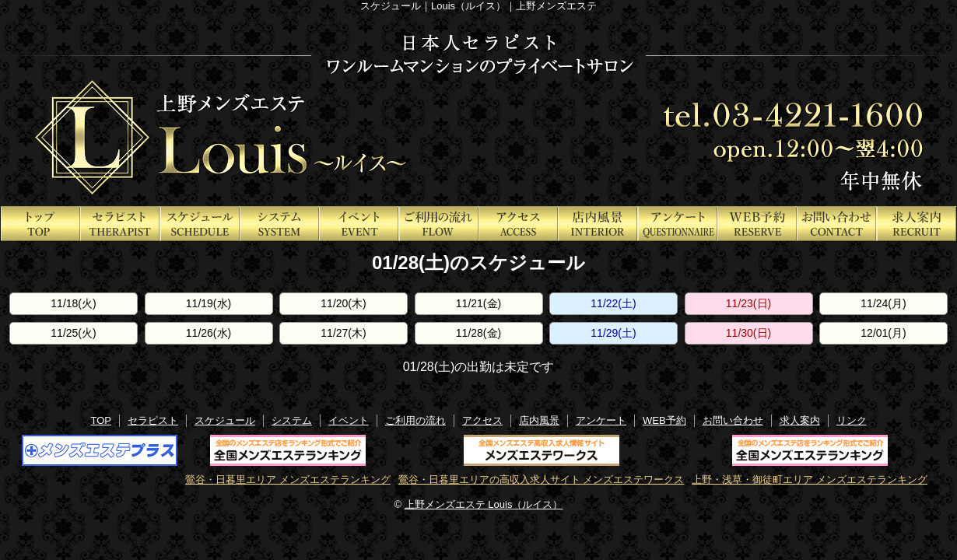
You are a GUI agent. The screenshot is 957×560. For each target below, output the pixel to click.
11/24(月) (883, 303)
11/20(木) (343, 303)
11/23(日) (748, 303)
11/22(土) (613, 303)
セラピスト (153, 420)
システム (292, 420)
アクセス (482, 420)
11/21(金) (478, 303)
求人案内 (800, 420)
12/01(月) (883, 333)
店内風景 (539, 420)
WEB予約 (664, 420)
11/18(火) (73, 303)
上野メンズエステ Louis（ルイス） (484, 504)
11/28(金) (478, 333)
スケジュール (225, 420)
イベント (349, 420)
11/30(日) (748, 333)
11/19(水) (209, 303)
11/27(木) (343, 333)
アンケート (601, 420)
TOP (101, 420)
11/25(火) (73, 333)
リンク (852, 420)
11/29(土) (613, 333)
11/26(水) (209, 333)
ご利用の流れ (415, 420)
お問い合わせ (733, 420)
